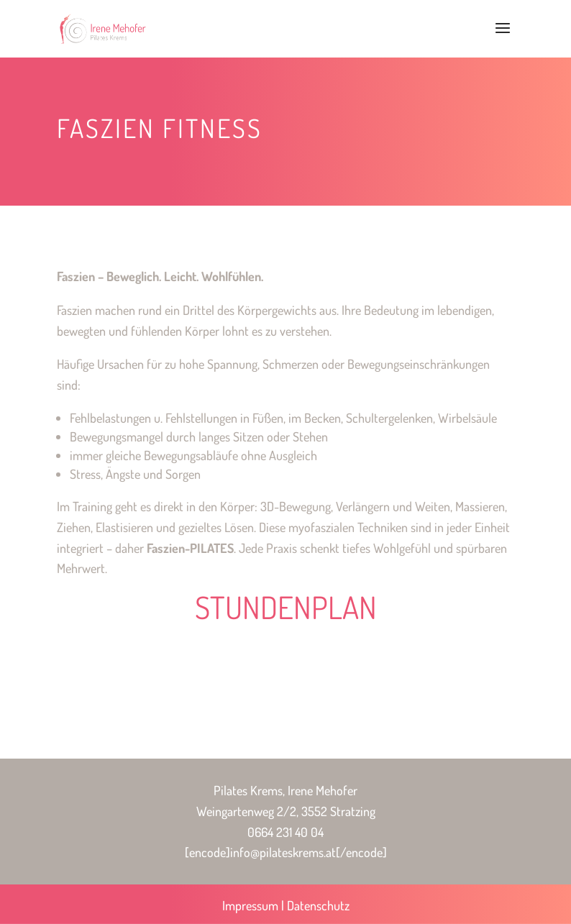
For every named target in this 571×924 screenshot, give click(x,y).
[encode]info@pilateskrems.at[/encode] (286, 852)
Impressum (250, 905)
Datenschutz (318, 905)
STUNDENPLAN (286, 607)
